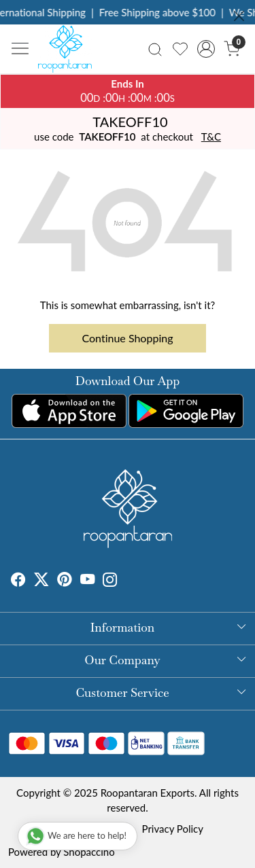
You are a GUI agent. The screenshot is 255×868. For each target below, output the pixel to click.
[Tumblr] (126, 581)
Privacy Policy (173, 829)
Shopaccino (89, 852)
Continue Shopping (128, 338)
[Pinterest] (65, 581)
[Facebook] (18, 581)
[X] (41, 581)
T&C (211, 137)
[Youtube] (88, 581)
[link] (155, 49)
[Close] (239, 16)
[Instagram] (110, 581)
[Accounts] (206, 49)
